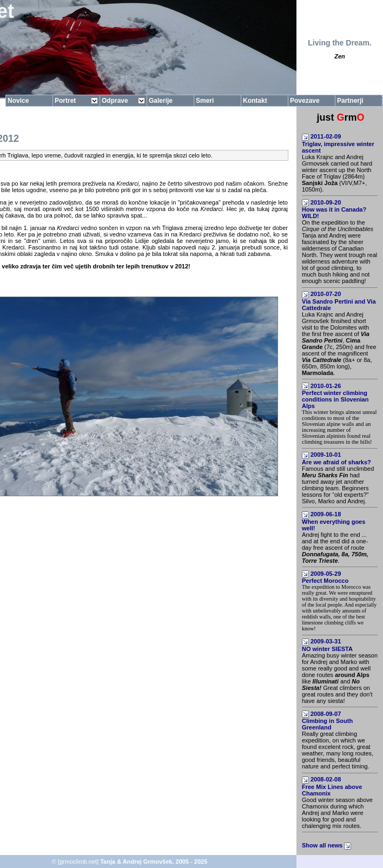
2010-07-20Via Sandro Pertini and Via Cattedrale (339, 301)
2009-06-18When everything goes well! (334, 521)
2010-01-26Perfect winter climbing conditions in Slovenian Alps (335, 396)
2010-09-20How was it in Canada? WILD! (334, 209)
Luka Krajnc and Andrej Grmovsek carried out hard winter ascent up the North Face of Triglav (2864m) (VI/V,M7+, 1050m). (337, 173)
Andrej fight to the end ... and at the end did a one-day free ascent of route (335, 548)
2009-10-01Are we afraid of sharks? (336, 458)
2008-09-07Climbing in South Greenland (327, 721)
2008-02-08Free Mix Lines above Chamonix (332, 786)
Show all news (327, 845)
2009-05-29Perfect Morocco (325, 577)
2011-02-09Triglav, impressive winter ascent (338, 143)
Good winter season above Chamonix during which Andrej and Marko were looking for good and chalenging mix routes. (337, 813)
